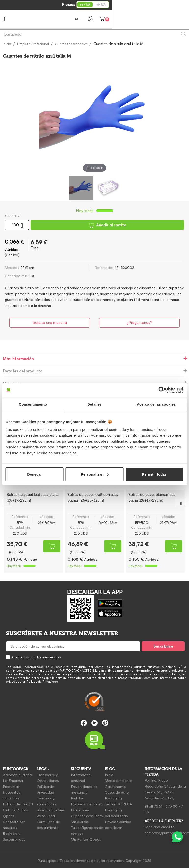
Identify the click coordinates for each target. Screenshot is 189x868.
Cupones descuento (87, 816)
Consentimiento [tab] (33, 404)
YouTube (94, 723)
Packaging (113, 798)
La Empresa (13, 781)
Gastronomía (116, 787)
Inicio (109, 775)
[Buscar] (94, 34)
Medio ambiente (118, 781)
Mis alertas (80, 822)
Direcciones (80, 810)
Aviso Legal (46, 816)
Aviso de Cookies (51, 810)
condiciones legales (45, 657)
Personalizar (95, 474)
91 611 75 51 (153, 806)
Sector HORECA (119, 804)
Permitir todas (154, 474)
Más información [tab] (18, 359)
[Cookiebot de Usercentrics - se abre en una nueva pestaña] (162, 390)
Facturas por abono (87, 804)
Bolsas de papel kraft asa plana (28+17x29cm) (33, 497)
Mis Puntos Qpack (86, 839)
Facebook (84, 723)
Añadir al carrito (107, 225)
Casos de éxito (117, 792)
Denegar (35, 474)
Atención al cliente (18, 775)
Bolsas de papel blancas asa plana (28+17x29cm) (152, 497)
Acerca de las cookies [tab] (156, 404)
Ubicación (11, 798)
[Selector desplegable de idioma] (156, 19)
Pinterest (105, 723)
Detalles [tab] (94, 404)
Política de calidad (18, 804)
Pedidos (77, 798)
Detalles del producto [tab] (23, 371)
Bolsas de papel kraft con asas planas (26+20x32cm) (93, 497)
